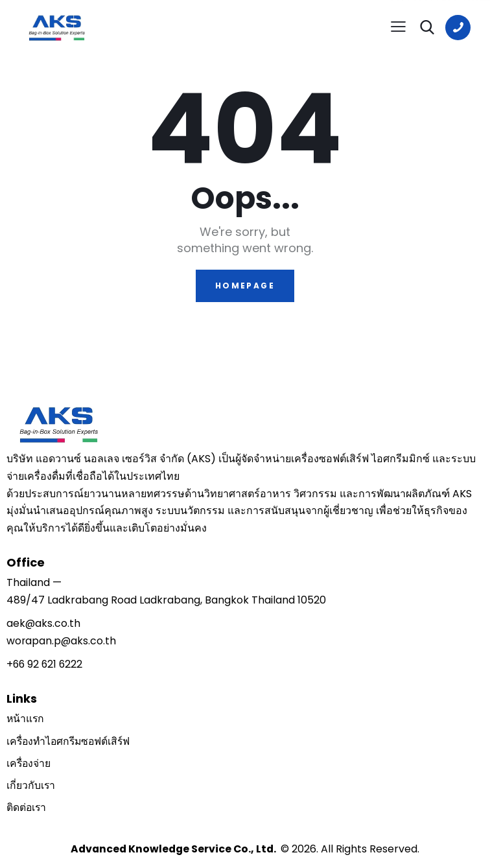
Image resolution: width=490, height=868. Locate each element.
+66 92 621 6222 (46, 664)
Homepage (245, 286)
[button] (398, 26)
